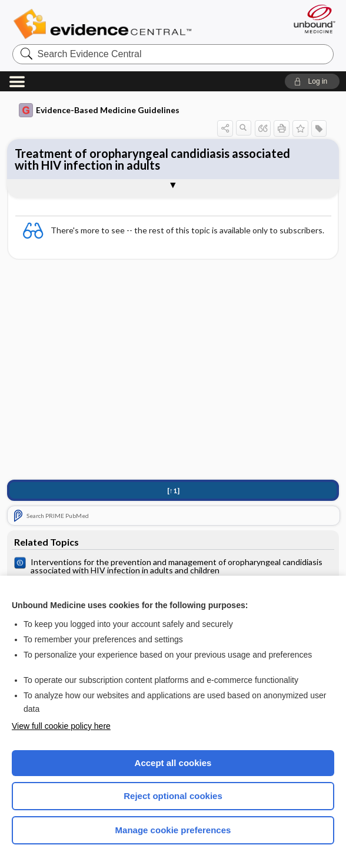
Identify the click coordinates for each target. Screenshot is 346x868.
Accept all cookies (173, 763)
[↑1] (173, 491)
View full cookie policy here (61, 726)
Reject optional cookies (173, 796)
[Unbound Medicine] (311, 19)
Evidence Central (105, 24)
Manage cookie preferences (173, 830)
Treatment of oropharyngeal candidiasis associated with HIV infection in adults (152, 159)
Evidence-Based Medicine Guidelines (99, 110)
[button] (312, 81)
